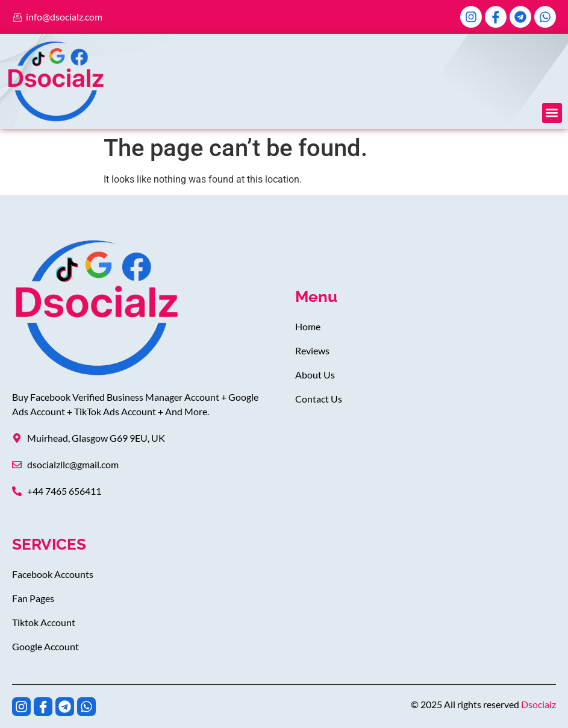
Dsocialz (538, 704)
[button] (552, 113)
